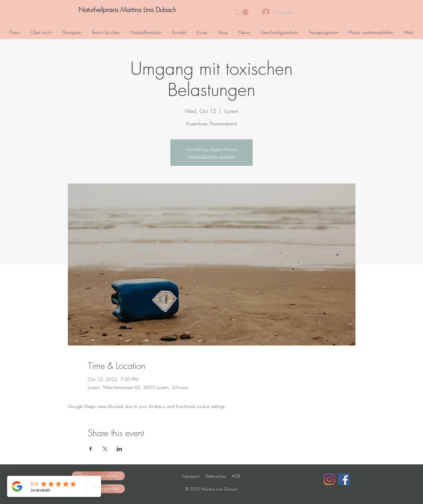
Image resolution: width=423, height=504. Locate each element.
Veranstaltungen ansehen (211, 156)
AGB (236, 476)
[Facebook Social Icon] (344, 479)
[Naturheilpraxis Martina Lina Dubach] (127, 10)
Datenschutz (216, 476)
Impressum (191, 476)
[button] (242, 12)
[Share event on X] (105, 449)
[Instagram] (329, 479)
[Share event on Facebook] (91, 449)
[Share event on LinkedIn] (119, 449)
